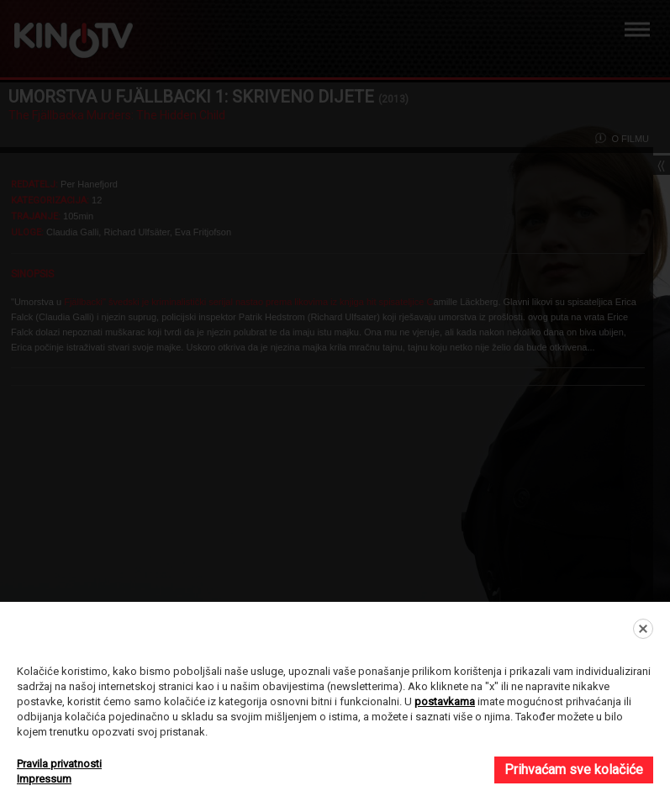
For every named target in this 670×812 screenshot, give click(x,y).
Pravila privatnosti (59, 764)
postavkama (445, 701)
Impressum (44, 779)
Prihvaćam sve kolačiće (574, 770)
